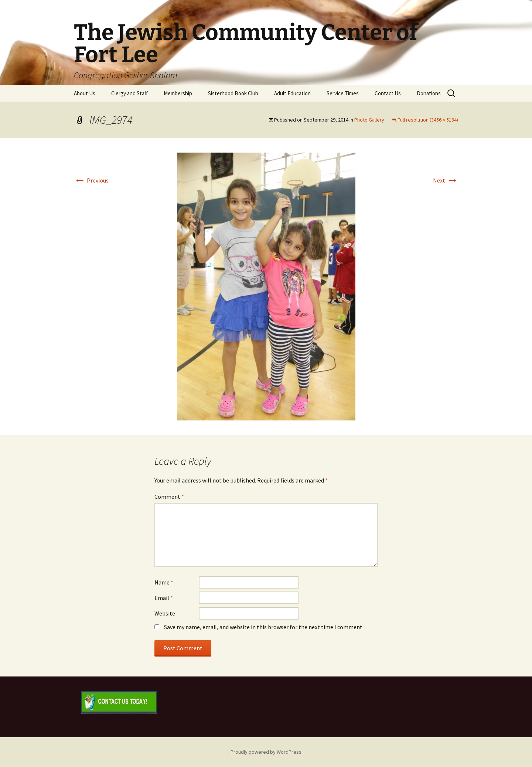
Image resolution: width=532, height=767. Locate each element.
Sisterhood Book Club (233, 93)
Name (164, 582)
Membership (178, 93)
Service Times (343, 93)
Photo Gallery (369, 120)
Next (446, 180)
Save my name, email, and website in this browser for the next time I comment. (264, 627)
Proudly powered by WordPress (266, 752)
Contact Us (388, 93)
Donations (429, 93)
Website (165, 613)
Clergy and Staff (129, 93)
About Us (85, 93)
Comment (169, 497)
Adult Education (292, 93)
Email (164, 598)
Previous (91, 180)
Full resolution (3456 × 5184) (428, 120)
